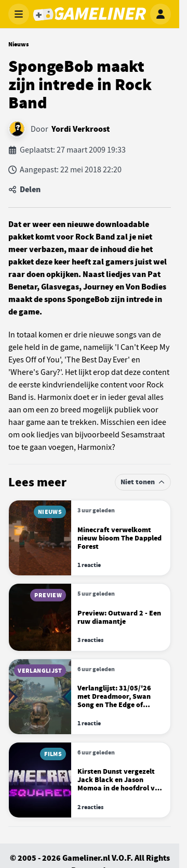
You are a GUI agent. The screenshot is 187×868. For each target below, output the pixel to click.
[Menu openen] (19, 14)
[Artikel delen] (90, 190)
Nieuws (18, 44)
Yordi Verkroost (81, 129)
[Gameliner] (90, 14)
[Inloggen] (161, 14)
